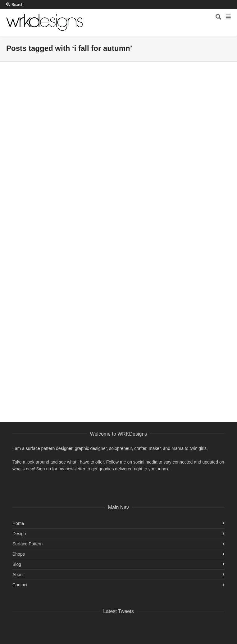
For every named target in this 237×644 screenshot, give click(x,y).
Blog (17, 564)
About (18, 575)
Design (19, 534)
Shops (19, 554)
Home (18, 523)
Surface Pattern (27, 544)
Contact (20, 585)
